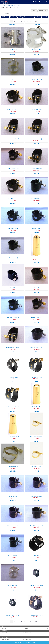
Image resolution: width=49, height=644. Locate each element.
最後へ (37, 21)
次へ (31, 21)
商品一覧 (5, 5)
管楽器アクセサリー (14, 5)
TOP (2, 5)
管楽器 (9, 5)
